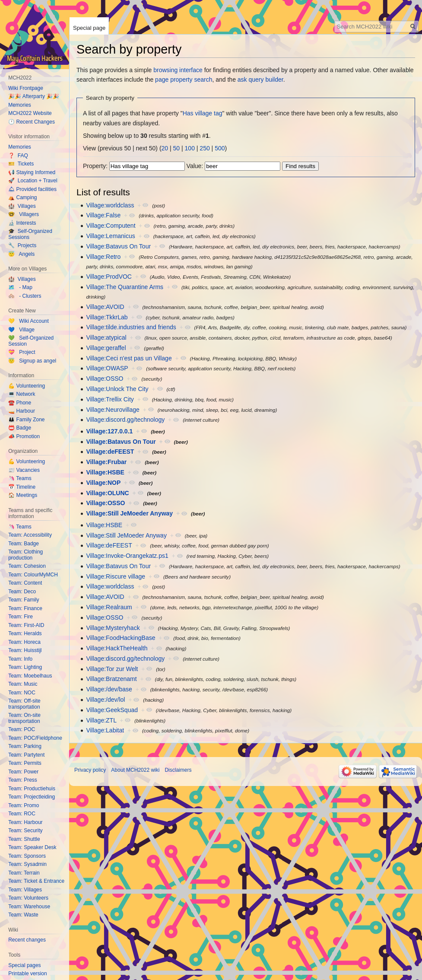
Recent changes (27, 940)
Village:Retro (103, 257)
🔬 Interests (22, 223)
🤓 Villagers (24, 214)
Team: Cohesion (27, 566)
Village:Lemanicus (110, 236)
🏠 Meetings (23, 495)
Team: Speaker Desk (32, 847)
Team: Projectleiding (32, 797)
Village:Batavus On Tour (118, 246)
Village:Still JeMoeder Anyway (129, 513)
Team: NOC (22, 693)
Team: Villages (25, 890)
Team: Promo (24, 805)
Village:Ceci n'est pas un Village (129, 358)
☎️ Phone (20, 403)
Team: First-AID (26, 625)
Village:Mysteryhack (113, 628)
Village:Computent (111, 226)
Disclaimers (178, 770)
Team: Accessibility (30, 535)
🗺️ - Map (20, 287)
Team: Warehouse (29, 907)
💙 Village (21, 330)
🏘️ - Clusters (25, 296)
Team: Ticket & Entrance (36, 881)
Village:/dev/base (109, 689)
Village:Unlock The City (117, 389)
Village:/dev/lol (105, 700)
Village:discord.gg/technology (125, 420)
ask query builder (260, 80)
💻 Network (22, 394)
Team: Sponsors (27, 856)
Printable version (27, 974)
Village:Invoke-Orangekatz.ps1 (127, 556)
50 (177, 148)
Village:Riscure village (116, 576)
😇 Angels (21, 254)
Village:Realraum (109, 607)
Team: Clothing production (25, 555)
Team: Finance (25, 608)
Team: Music (23, 684)
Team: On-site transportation (24, 718)
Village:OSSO (105, 379)
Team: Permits (25, 763)
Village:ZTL (101, 720)
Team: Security (25, 830)
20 (165, 148)
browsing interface (178, 70)
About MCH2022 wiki (135, 770)
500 (220, 148)
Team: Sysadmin (27, 864)
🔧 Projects (22, 245)
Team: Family (24, 600)
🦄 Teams (20, 478)
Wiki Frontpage (26, 88)
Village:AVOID (105, 307)
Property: (95, 166)
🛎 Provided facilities (32, 189)
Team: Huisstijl (25, 650)
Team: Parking (25, 746)
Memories (20, 105)
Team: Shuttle (24, 839)
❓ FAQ (18, 156)
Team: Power (23, 772)
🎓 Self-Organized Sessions (30, 234)
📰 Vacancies (24, 470)
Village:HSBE (105, 472)
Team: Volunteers (28, 898)
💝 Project (22, 352)
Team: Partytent (26, 755)
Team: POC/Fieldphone (35, 738)
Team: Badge (24, 544)
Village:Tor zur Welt (112, 669)
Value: (195, 166)
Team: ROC (22, 814)
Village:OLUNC (107, 493)
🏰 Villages (22, 206)
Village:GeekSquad (112, 710)
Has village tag (203, 113)
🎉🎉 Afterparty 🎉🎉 (34, 96)
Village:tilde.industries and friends (131, 327)
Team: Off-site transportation (24, 704)
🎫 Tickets (21, 164)
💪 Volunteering (27, 386)
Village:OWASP (107, 368)
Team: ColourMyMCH (33, 575)
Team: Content (25, 583)
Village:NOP (103, 483)
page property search (184, 80)
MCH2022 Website (30, 113)
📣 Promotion (24, 436)
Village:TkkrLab (107, 317)
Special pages (24, 965)
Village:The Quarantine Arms (125, 287)
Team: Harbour (25, 822)
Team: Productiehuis (32, 789)
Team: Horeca (24, 642)
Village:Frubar (106, 462)
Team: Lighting (25, 667)
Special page (89, 28)
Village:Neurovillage (113, 410)
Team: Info (20, 659)
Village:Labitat (105, 730)
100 (190, 148)
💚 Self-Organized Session (31, 341)
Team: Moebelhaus (30, 676)
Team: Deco (22, 592)
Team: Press (23, 780)
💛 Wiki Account (29, 321)
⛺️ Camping (22, 197)
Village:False (103, 215)
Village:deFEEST (110, 452)
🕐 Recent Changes (32, 122)
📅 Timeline (22, 487)
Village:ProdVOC (109, 277)
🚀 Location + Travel (33, 181)
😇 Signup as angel (32, 361)
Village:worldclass (110, 205)
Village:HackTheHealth (117, 648)
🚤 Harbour (22, 411)
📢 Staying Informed (32, 172)
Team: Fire (21, 617)
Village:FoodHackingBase (121, 638)
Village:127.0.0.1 (109, 431)
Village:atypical (106, 337)
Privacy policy (90, 770)
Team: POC (22, 729)
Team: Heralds (25, 633)
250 (205, 148)
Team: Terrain (24, 873)
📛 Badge (20, 428)
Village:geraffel (106, 348)
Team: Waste (23, 915)
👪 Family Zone (26, 420)
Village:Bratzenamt (111, 679)
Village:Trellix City (110, 399)
